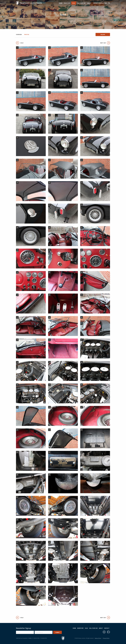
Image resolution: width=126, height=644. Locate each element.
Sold (74, 3)
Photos (27, 34)
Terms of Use (98, 638)
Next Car (105, 43)
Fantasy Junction (29, 3)
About (89, 3)
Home (61, 3)
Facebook (108, 632)
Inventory (67, 3)
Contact (107, 628)
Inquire (103, 34)
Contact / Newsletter (100, 3)
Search (109, 3)
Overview (19, 34)
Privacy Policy (106, 638)
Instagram (104, 632)
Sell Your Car (81, 3)
